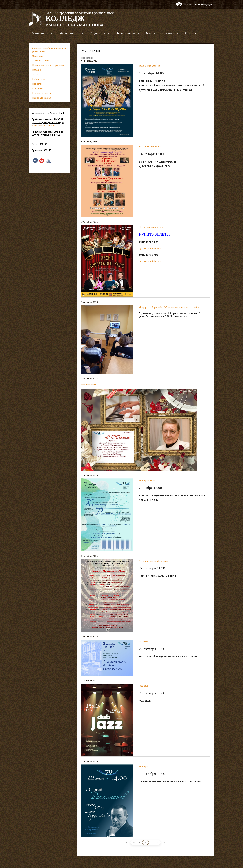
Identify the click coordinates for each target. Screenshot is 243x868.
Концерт (143, 766)
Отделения (38, 56)
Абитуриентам (69, 33)
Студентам (98, 33)
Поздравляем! (89, 385)
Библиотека (39, 79)
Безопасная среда (42, 93)
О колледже (40, 33)
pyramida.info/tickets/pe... (151, 248)
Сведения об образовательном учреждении (49, 50)
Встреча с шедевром (150, 146)
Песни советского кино (151, 227)
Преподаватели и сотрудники (48, 65)
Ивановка (144, 641)
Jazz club (144, 686)
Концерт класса (147, 480)
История (37, 70)
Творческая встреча (149, 66)
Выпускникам (126, 33)
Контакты (192, 33)
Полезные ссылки (42, 98)
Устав (35, 74)
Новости (37, 84)
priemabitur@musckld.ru (44, 125)
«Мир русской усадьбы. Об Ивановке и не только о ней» (169, 307)
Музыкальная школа (160, 33)
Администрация (41, 60)
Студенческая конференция (153, 561)
